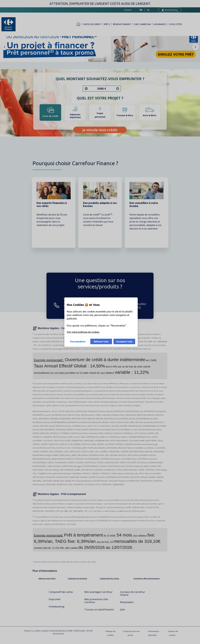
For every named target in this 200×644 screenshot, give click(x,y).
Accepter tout (124, 341)
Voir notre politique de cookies (83, 332)
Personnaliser (78, 341)
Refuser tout (101, 341)
